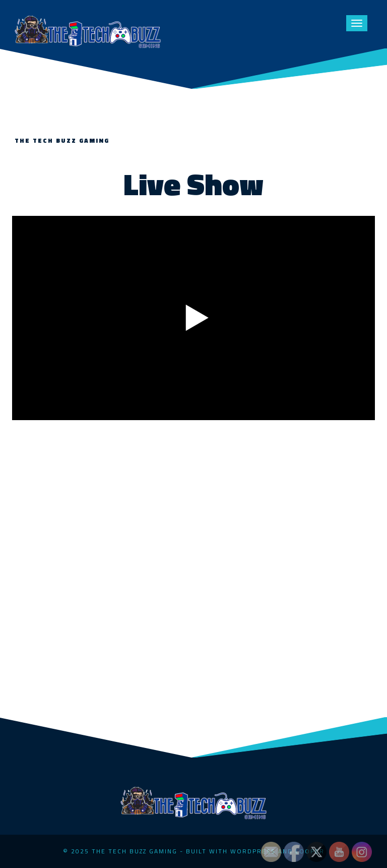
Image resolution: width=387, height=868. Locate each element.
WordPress (253, 851)
